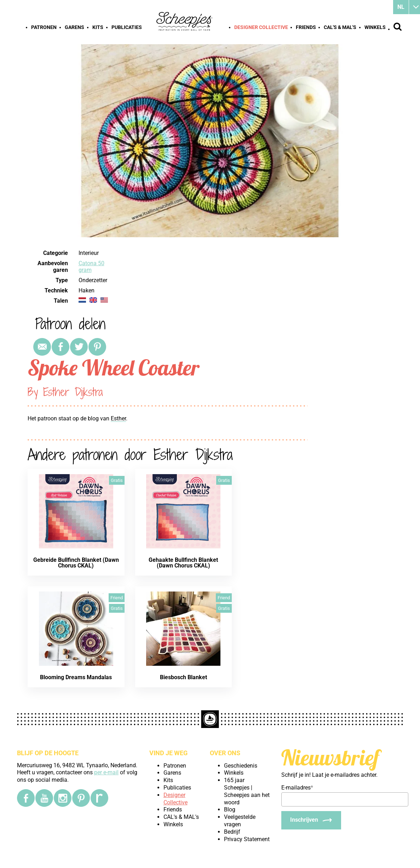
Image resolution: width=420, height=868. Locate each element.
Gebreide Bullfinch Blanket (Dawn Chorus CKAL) (76, 563)
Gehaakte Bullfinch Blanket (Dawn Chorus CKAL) (183, 563)
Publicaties (127, 27)
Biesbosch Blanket (183, 677)
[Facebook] (26, 798)
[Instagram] (63, 798)
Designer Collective (261, 27)
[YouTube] (44, 798)
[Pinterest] (81, 798)
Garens (74, 27)
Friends (306, 27)
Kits (98, 27)
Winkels (375, 27)
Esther (118, 418)
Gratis (117, 480)
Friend (117, 598)
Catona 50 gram (91, 267)
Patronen (44, 27)
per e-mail (106, 772)
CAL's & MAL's (340, 27)
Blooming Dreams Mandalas (76, 677)
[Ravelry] (99, 798)
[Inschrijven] (311, 820)
